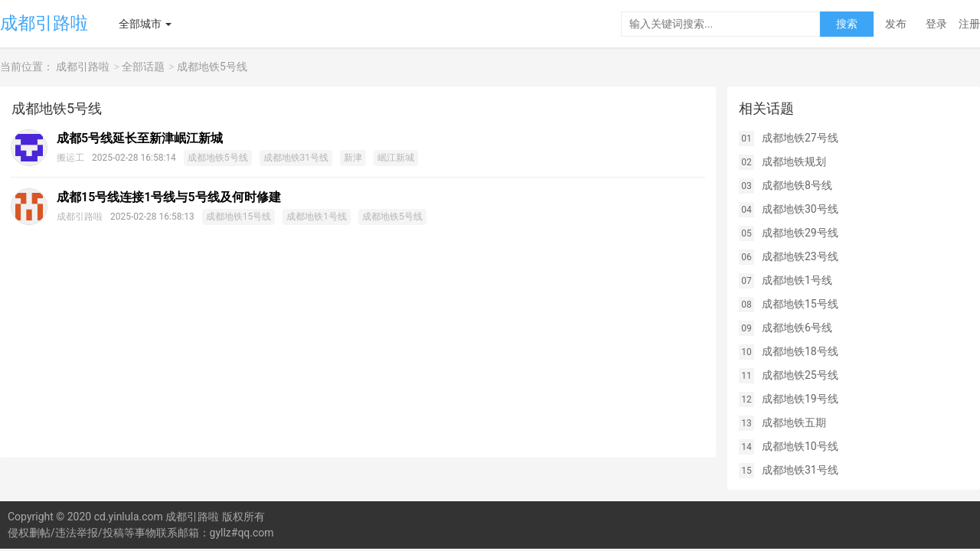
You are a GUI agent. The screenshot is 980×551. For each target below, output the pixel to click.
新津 (353, 158)
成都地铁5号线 (212, 67)
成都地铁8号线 (797, 185)
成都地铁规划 (794, 161)
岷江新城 (396, 158)
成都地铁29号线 (800, 233)
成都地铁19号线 (800, 399)
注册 (969, 24)
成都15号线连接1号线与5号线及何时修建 (169, 197)
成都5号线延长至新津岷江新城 (140, 138)
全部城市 (140, 24)
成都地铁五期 (794, 422)
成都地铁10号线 (800, 446)
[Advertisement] (358, 350)
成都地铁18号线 (800, 351)
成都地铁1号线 (317, 217)
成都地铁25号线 (800, 375)
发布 (896, 24)
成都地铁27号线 (800, 138)
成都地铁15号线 (239, 217)
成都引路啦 (44, 23)
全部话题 (143, 67)
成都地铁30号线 (800, 209)
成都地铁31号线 (296, 158)
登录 (936, 24)
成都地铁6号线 (797, 328)
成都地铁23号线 (800, 256)
